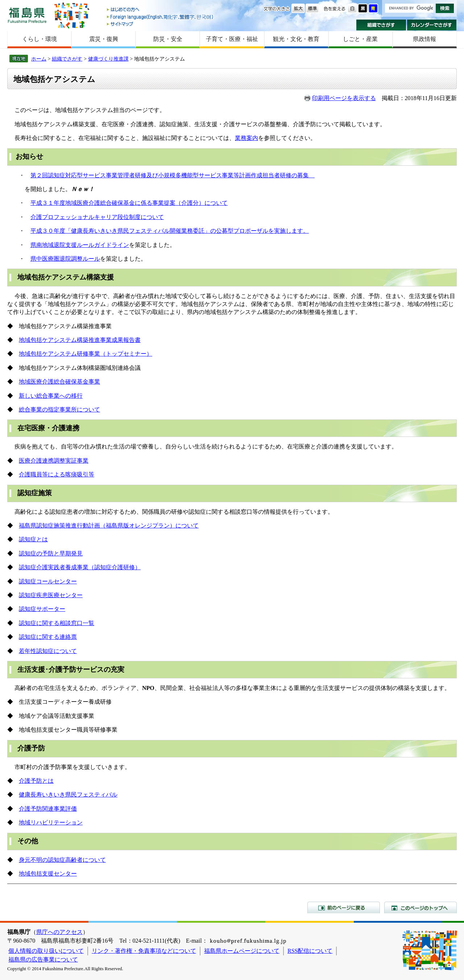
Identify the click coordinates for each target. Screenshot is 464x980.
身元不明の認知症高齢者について (62, 860)
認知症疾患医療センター (51, 595)
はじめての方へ (161, 10)
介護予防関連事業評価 (48, 809)
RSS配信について (310, 951)
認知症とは (33, 539)
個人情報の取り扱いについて (46, 951)
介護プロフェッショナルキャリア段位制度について (97, 217)
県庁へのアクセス (59, 932)
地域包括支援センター (48, 874)
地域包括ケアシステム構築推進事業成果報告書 (80, 340)
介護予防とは (36, 781)
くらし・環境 (40, 39)
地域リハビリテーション (51, 822)
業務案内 (246, 138)
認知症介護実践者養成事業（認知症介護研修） (80, 567)
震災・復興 (104, 39)
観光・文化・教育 (296, 39)
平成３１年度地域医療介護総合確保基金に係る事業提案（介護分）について (129, 203)
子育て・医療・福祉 (232, 39)
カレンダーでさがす (432, 25)
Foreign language (161, 17)
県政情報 (424, 39)
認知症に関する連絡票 (48, 637)
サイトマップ (161, 24)
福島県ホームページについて (242, 951)
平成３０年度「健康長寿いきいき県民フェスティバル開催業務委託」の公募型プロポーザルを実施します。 (170, 231)
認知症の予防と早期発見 (51, 553)
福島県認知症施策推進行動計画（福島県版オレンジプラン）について (109, 526)
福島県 (27, 15)
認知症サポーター (42, 609)
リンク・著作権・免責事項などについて (144, 951)
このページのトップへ (420, 907)
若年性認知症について (48, 651)
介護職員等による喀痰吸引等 (57, 474)
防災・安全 (168, 39)
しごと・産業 (360, 39)
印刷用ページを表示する (344, 98)
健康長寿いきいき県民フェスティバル (68, 795)
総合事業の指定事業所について (59, 410)
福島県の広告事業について (43, 960)
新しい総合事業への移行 (51, 396)
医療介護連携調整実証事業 (54, 461)
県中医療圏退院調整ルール (65, 259)
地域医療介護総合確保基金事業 (59, 382)
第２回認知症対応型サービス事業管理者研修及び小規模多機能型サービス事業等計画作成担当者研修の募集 (173, 175)
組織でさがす (381, 25)
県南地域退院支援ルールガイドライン (80, 245)
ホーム (39, 59)
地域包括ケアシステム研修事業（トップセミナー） (86, 354)
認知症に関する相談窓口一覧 (57, 623)
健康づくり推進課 (108, 59)
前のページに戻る (344, 907)
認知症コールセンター (48, 581)
